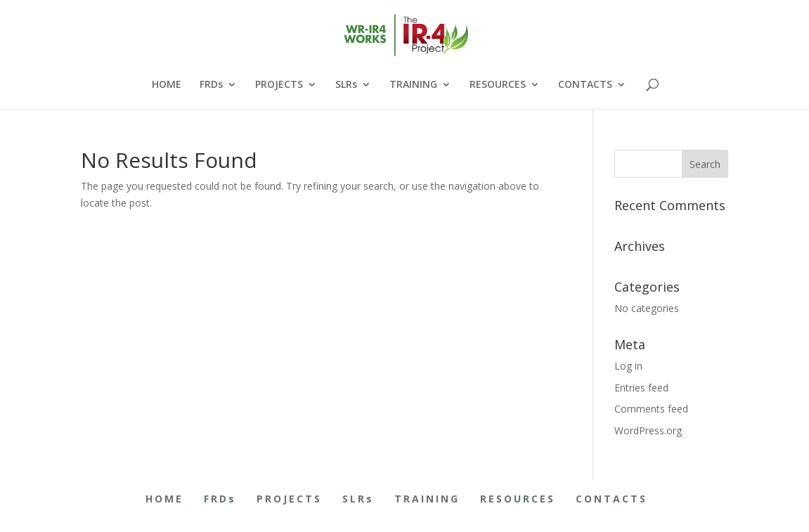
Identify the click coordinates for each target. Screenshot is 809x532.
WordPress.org (648, 430)
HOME (167, 85)
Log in (628, 366)
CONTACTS (585, 85)
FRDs (211, 85)
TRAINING (413, 85)
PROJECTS (279, 85)
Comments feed (651, 409)
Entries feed (641, 388)
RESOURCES (498, 85)
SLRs (346, 85)
